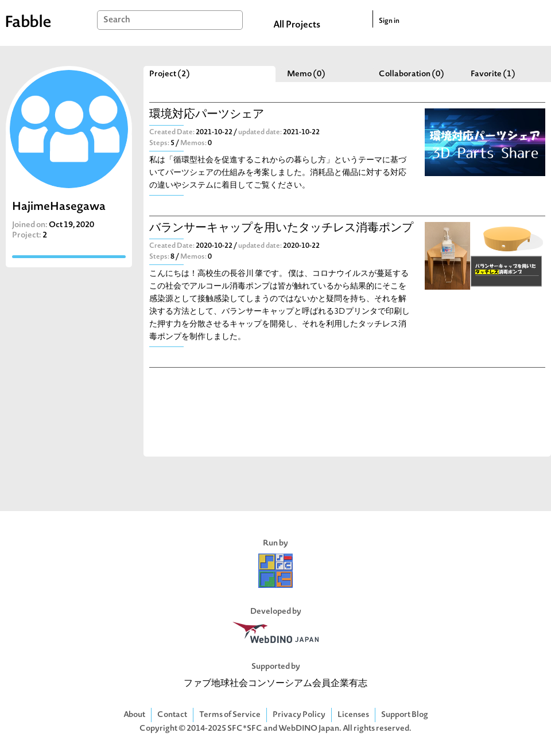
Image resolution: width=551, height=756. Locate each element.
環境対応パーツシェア (207, 115)
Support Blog (405, 715)
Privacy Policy (299, 715)
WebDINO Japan (309, 729)
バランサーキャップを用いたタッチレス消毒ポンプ (281, 229)
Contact (172, 715)
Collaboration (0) (412, 74)
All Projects (297, 25)
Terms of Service (230, 715)
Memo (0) (306, 74)
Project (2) (170, 74)
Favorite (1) (493, 74)
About (134, 715)
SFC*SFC (245, 729)
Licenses (353, 715)
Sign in (389, 21)
